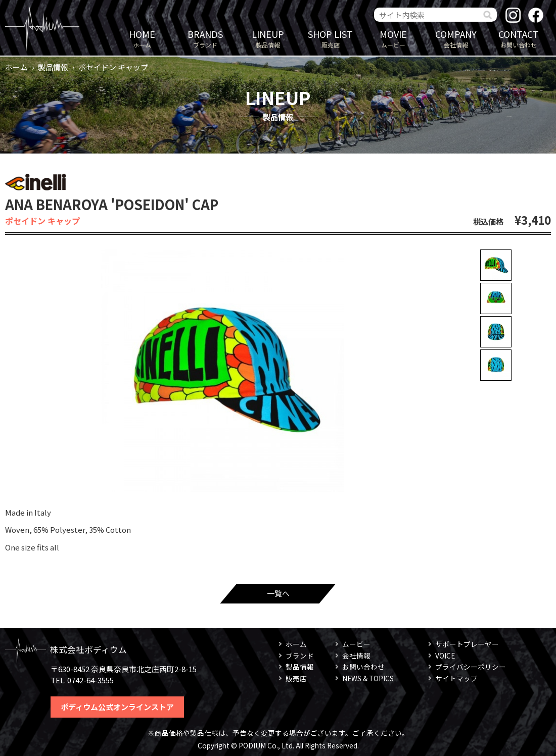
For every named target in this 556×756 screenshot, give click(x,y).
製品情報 (268, 38)
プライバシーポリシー (471, 667)
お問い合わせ (519, 38)
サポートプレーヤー (467, 644)
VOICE (445, 656)
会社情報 (456, 38)
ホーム (142, 38)
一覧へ (278, 593)
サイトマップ (456, 678)
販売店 (331, 38)
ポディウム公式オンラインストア (117, 707)
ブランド (205, 38)
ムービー (393, 38)
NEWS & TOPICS (368, 678)
